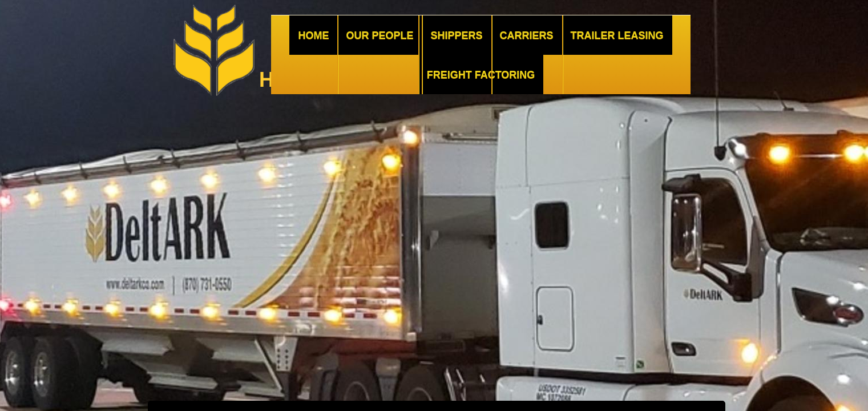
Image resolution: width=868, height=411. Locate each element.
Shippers (456, 35)
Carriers (527, 35)
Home (313, 35)
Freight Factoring (481, 75)
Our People (380, 35)
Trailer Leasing (617, 35)
